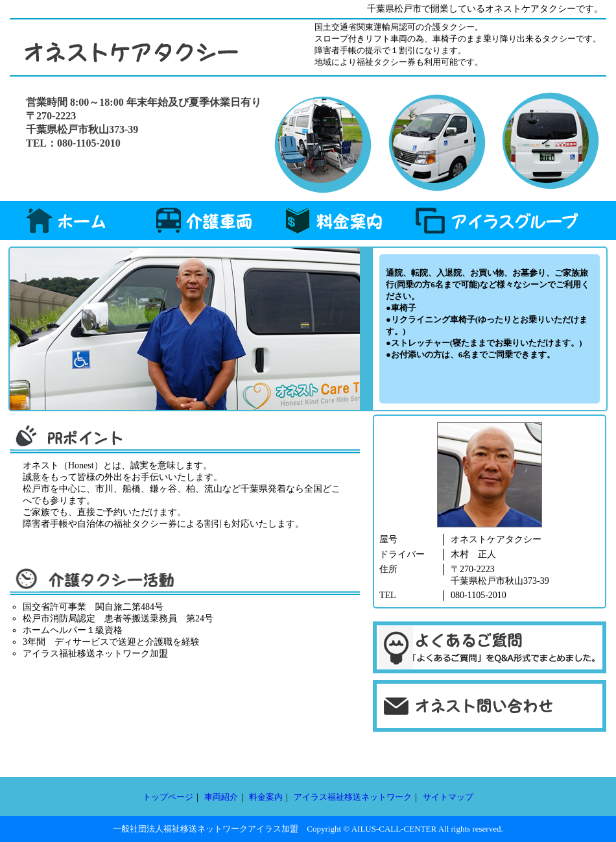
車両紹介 (221, 797)
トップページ (168, 797)
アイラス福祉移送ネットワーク (353, 797)
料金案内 (266, 797)
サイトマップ (448, 797)
